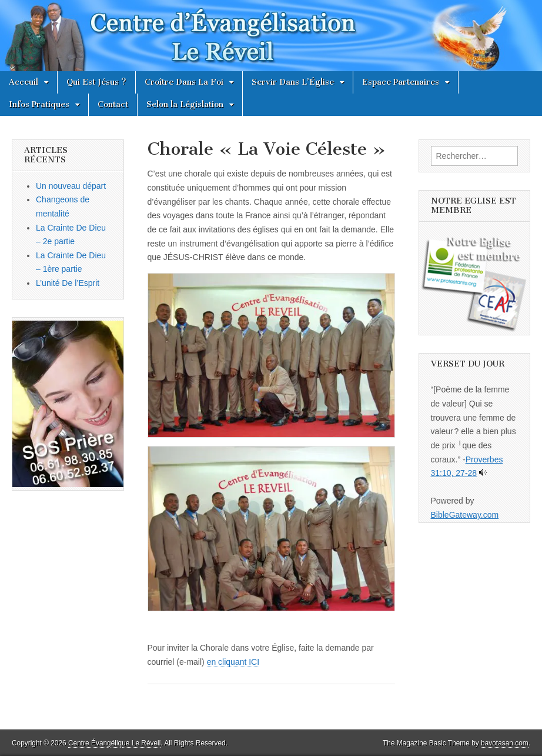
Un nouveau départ (71, 186)
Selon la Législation (185, 104)
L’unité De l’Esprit (68, 283)
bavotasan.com (505, 743)
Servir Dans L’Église (293, 82)
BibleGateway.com (465, 515)
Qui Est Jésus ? (96, 82)
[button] (271, 355)
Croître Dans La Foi (184, 82)
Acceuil (24, 82)
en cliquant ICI (233, 662)
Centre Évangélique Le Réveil (114, 743)
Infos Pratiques (39, 104)
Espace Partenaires (401, 82)
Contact (113, 104)
